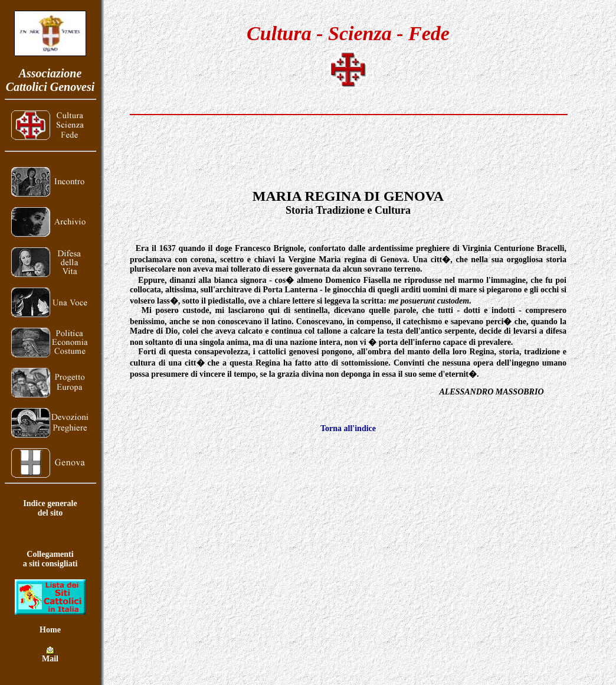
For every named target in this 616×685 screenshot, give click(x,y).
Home (50, 630)
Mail (50, 655)
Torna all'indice (348, 428)
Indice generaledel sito (50, 508)
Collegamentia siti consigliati (50, 559)
